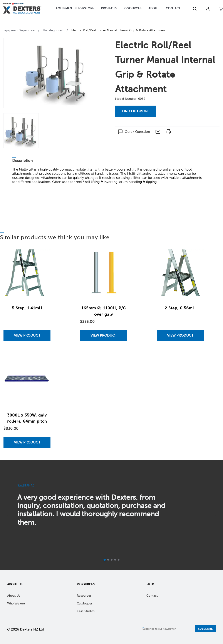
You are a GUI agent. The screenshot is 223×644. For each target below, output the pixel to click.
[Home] (22, 9)
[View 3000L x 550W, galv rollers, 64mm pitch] (27, 442)
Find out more (136, 111)
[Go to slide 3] (112, 560)
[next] (215, 515)
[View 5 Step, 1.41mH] (27, 335)
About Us (15, 584)
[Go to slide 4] (115, 560)
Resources (86, 584)
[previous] (8, 515)
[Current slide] (105, 560)
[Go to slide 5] (119, 560)
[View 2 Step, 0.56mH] (180, 335)
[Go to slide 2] (108, 560)
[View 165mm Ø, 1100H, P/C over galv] (104, 335)
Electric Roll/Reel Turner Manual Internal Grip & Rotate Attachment (119, 30)
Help (150, 584)
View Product (27, 335)
